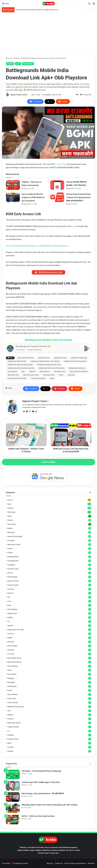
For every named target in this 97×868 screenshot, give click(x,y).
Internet (10, 520)
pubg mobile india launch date (17, 378)
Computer (11, 540)
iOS (9, 597)
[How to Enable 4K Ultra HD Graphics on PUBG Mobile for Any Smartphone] (13, 197)
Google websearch (35, 350)
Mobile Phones (13, 581)
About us (50, 863)
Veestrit (10, 625)
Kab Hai (10, 593)
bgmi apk (32, 372)
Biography (11, 682)
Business (11, 642)
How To (10, 500)
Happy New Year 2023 (16, 630)
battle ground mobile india (25, 358)
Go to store (20, 350)
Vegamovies (12, 613)
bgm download (12, 372)
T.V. (9, 621)
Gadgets (11, 735)
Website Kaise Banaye (16, 707)
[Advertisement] (48, 33)
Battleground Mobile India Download (48, 340)
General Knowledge (15, 536)
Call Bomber (12, 686)
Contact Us (59, 863)
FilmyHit (10, 719)
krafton (61, 375)
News (9, 516)
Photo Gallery (12, 646)
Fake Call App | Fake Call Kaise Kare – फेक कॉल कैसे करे (43, 794)
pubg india (71, 375)
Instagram (11, 565)
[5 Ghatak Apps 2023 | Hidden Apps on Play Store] (13, 786)
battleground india (44, 358)
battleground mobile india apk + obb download (45, 361)
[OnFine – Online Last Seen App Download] (13, 820)
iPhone (10, 573)
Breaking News (13, 557)
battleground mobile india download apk (20, 365)
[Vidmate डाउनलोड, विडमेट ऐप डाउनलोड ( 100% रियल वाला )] (57, 185)
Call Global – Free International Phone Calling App (41, 771)
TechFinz (11, 650)
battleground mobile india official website (51, 368)
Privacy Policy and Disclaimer (75, 863)
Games (10, 548)
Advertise (91, 863)
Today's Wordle (13, 727)
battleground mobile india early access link (21, 368)
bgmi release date (49, 375)
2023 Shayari (12, 609)
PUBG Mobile (28, 64)
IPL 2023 (11, 654)
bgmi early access (60, 372)
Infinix (10, 670)
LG (8, 731)
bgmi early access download (79, 372)
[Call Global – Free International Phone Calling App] (13, 774)
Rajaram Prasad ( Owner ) (19, 95)
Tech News (12, 524)
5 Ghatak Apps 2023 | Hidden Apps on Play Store (41, 782)
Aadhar (10, 617)
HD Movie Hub (13, 569)
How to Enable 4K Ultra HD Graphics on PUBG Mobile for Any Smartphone (33, 197)
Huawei (10, 751)
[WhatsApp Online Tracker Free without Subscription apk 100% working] (13, 808)
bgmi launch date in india (31, 375)
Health (10, 638)
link (73, 226)
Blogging (11, 678)
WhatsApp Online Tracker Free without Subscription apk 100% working (49, 805)
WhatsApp (11, 512)
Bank (9, 605)
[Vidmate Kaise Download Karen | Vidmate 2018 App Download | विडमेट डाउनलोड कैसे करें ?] (57, 197)
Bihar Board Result (14, 662)
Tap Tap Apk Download (38, 378)
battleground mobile (60, 358)
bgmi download (45, 372)
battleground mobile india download (75, 361)
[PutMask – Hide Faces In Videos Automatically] (13, 185)
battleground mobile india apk (17, 361)
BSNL (9, 743)
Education (11, 532)
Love (9, 601)
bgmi (23, 372)
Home (9, 58)
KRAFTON (62, 164)
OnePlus (11, 747)
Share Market (12, 694)
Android (16, 58)
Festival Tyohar (13, 585)
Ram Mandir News (14, 658)
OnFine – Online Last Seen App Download (38, 816)
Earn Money (12, 674)
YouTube (11, 589)
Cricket (10, 553)
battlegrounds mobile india (77, 368)
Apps (18, 64)
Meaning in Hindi (14, 544)
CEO (9, 711)
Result (10, 690)
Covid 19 (11, 634)
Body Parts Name (14, 723)
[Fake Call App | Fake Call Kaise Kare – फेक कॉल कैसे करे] (13, 797)
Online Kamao (13, 702)
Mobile (10, 528)
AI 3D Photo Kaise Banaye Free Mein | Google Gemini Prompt (38, 10)
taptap (52, 378)
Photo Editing (12, 666)
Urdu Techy (12, 698)
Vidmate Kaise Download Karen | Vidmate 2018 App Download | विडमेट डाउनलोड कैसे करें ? (78, 197)
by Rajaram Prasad (21, 863)
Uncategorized (13, 561)
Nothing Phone (13, 739)
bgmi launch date (13, 375)
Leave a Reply (49, 462)
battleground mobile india (79, 358)
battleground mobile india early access (49, 365)
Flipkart (10, 715)
